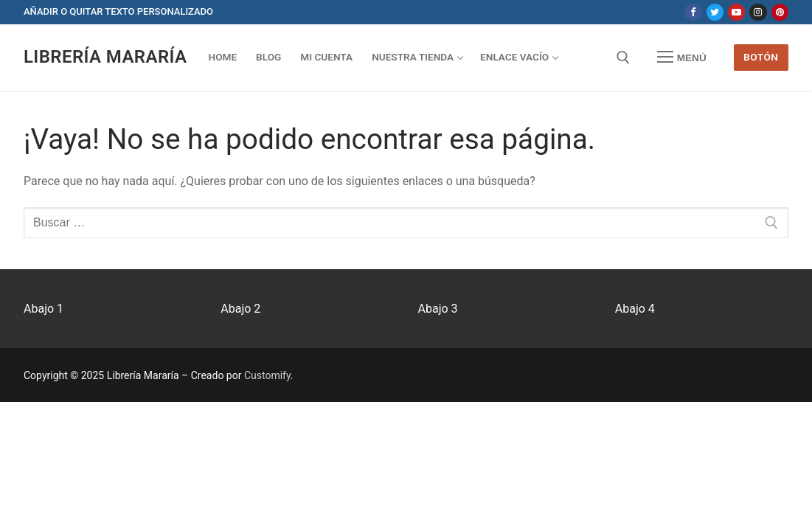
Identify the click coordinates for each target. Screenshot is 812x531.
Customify (267, 375)
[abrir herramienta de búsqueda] (623, 58)
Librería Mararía (105, 57)
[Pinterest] (780, 12)
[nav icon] (681, 58)
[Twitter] (715, 12)
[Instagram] (758, 12)
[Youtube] (736, 12)
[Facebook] (693, 12)
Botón (761, 57)
